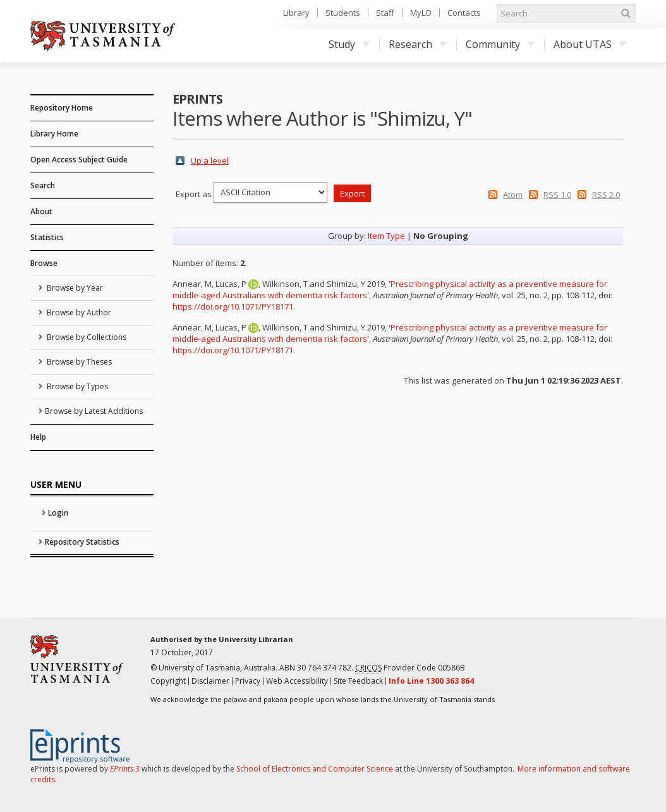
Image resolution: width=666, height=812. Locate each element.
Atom (513, 195)
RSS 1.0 (557, 195)
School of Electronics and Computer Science (315, 769)
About (41, 211)
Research (418, 44)
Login (58, 513)
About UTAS (590, 44)
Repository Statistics (82, 542)
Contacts (464, 13)
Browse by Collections (86, 337)
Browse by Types (76, 386)
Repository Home (62, 108)
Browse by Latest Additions (94, 411)
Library (296, 13)
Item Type (386, 236)
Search (43, 185)
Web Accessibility (297, 681)
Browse (44, 263)
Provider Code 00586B (410, 668)
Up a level (210, 161)
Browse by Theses (78, 362)
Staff (385, 13)
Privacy (248, 681)
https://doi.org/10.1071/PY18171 (233, 306)
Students (343, 13)
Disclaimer (210, 681)
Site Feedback (358, 681)
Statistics (47, 237)
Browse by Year (74, 288)
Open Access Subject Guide (79, 160)
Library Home (54, 134)
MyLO (421, 13)
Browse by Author (78, 312)
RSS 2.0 (606, 195)
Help (38, 437)
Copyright (168, 681)
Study (349, 44)
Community (500, 44)
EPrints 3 (125, 769)
